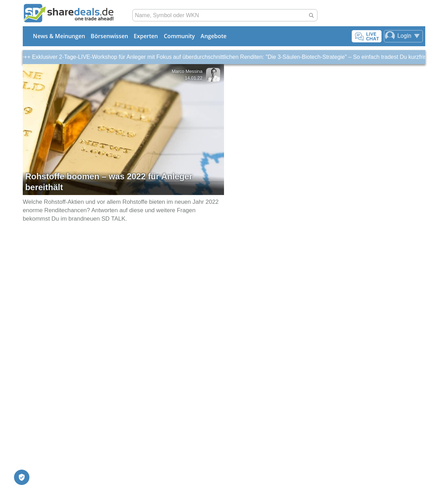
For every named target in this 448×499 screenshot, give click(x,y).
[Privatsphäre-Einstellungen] (22, 477)
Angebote (213, 36)
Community (179, 36)
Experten (146, 36)
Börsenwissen (109, 36)
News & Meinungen (59, 36)
